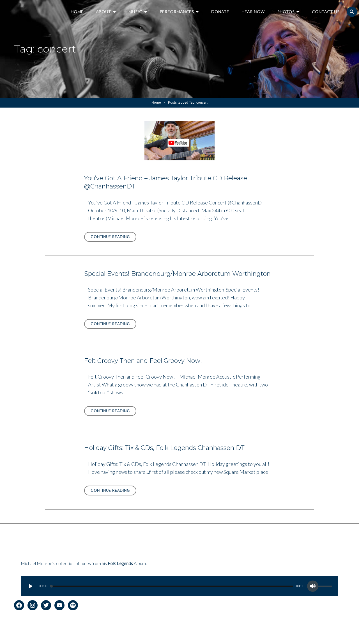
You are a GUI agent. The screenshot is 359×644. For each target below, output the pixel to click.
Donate (220, 12)
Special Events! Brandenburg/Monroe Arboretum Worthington (177, 274)
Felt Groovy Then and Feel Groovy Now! (143, 361)
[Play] (31, 586)
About (103, 12)
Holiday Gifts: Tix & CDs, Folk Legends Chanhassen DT (164, 448)
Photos (286, 12)
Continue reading (113, 238)
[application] (180, 586)
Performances (177, 12)
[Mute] (313, 586)
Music (135, 12)
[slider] (172, 586)
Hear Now (253, 12)
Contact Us (326, 12)
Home (77, 12)
